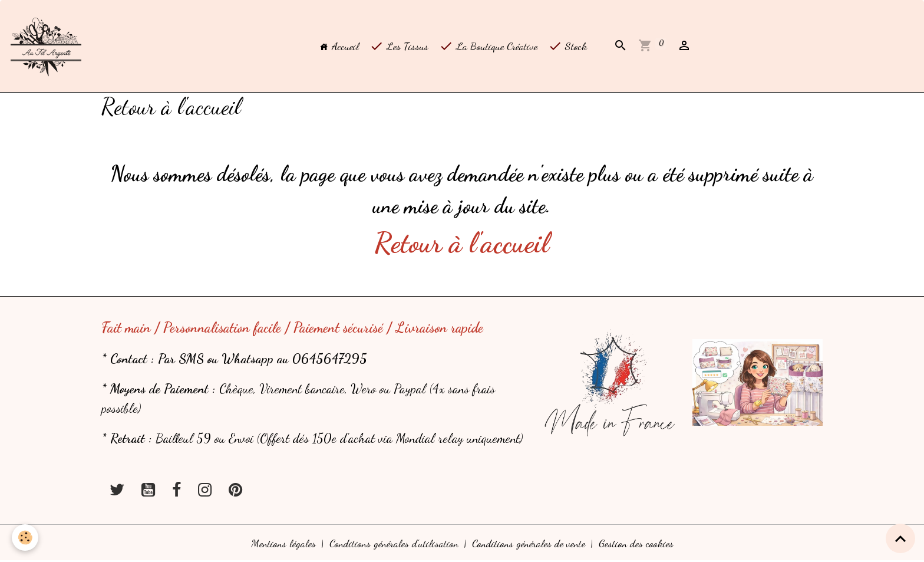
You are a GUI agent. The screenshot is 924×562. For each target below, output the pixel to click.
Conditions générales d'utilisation (394, 543)
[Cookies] (25, 538)
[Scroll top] (900, 538)
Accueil (339, 46)
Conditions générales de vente (529, 543)
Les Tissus (399, 46)
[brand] (49, 46)
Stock (567, 46)
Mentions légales (283, 543)
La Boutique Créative (488, 46)
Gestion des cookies (636, 543)
